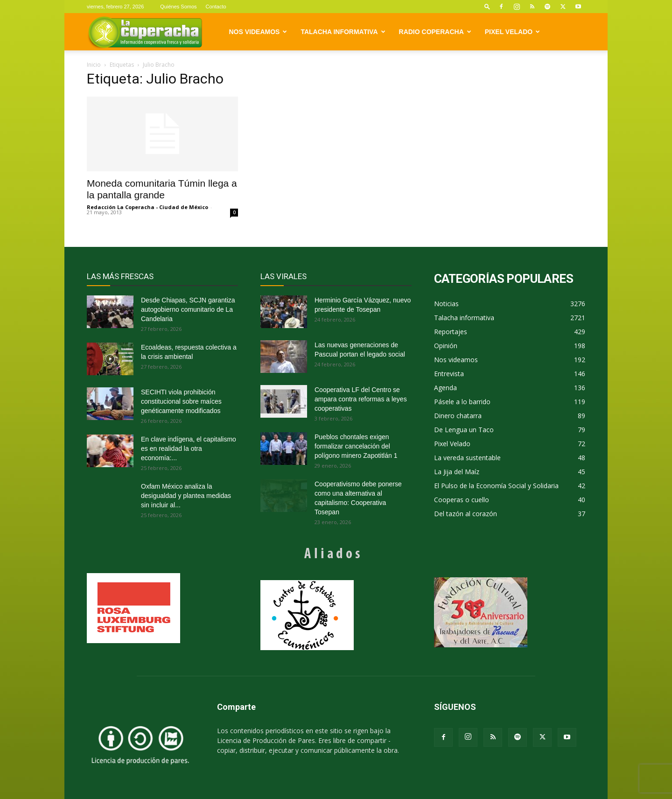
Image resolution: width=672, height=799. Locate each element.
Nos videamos (258, 32)
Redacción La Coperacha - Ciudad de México (147, 207)
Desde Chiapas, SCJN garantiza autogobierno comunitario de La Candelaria (188, 309)
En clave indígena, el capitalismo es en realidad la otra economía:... (189, 449)
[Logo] (145, 32)
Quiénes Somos (178, 7)
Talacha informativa (343, 32)
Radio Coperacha (435, 32)
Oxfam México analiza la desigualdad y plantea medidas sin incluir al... (186, 496)
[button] (487, 6)
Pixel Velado (512, 32)
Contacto (216, 7)
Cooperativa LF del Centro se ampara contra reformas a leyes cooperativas (361, 399)
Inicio (94, 65)
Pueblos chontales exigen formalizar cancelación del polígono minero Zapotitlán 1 (356, 446)
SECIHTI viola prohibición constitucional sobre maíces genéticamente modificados (181, 401)
